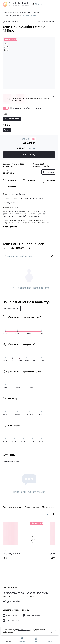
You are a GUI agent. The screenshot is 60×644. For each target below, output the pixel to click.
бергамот (21, 212)
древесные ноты (11, 214)
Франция (30, 198)
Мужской (12, 203)
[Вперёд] (53, 514)
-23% (33, 139)
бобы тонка (28, 216)
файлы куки (24, 630)
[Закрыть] (53, 96)
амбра (42, 214)
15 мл (52, 550)
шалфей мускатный (29, 214)
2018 (17, 207)
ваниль (38, 216)
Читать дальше (10, 227)
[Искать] (52, 256)
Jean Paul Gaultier (18, 194)
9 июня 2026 (18, 164)
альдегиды (32, 212)
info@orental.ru (12, 602)
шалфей (42, 212)
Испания (40, 198)
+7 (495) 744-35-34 (13, 593)
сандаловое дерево (12, 216)
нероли (12, 212)
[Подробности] (40, 148)
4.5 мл (6, 550)
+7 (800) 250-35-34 (38, 593)
